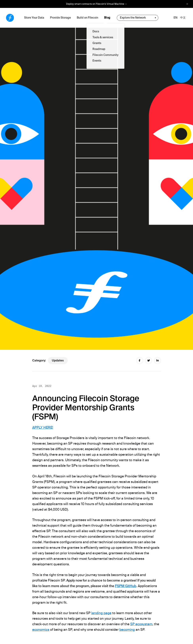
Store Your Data (34, 18)
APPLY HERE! (43, 427)
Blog (107, 18)
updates (58, 360)
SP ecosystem (141, 624)
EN (175, 18)
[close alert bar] (187, 4)
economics (41, 630)
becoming (127, 630)
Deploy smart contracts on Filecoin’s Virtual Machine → (97, 4)
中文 (183, 18)
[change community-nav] (138, 18)
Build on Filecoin (87, 18)
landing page (101, 613)
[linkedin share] (157, 361)
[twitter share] (149, 361)
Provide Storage (60, 18)
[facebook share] (140, 361)
